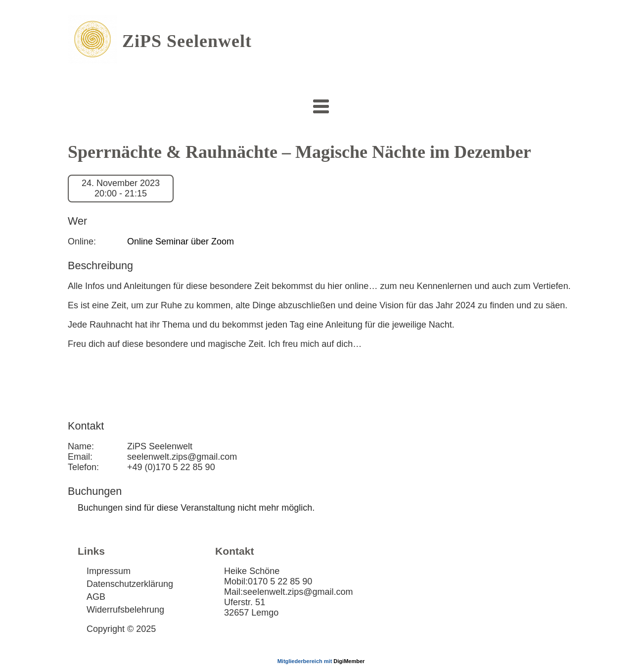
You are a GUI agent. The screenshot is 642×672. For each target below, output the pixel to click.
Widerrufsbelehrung (125, 610)
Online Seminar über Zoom (181, 241)
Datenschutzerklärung (130, 584)
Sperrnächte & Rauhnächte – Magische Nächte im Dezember (299, 152)
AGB (96, 597)
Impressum (109, 571)
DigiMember (349, 661)
